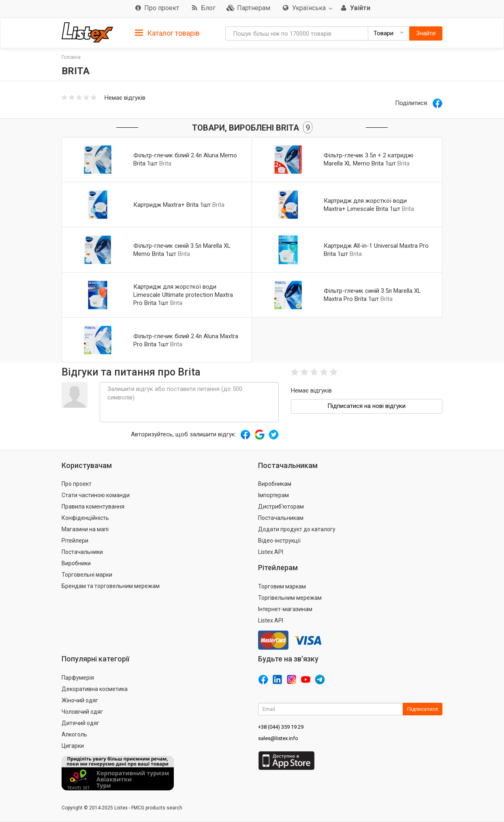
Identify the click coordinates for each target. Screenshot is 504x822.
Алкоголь (74, 734)
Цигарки (73, 746)
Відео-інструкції (279, 541)
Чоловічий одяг (82, 712)
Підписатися (423, 709)
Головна (71, 57)
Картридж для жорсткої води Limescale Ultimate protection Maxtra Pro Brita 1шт (183, 295)
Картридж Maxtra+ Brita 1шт (172, 205)
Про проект (77, 484)
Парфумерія (78, 678)
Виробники (76, 563)
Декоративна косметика (95, 689)
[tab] (167, 33)
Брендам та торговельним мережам (111, 586)
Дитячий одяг (80, 723)
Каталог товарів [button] (167, 33)
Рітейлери (75, 541)
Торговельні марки (87, 575)
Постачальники (82, 552)
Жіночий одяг (80, 700)
